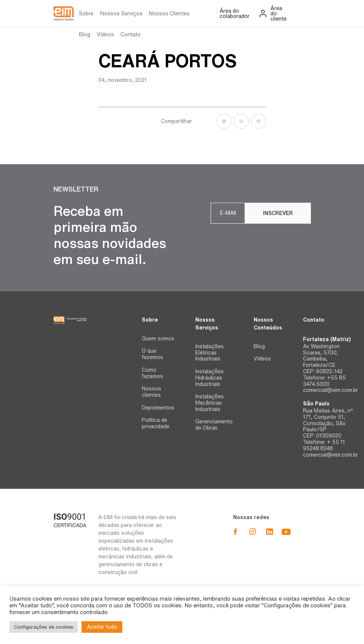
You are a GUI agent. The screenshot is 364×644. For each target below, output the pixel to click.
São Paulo (316, 404)
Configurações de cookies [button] (44, 627)
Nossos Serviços (121, 13)
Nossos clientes (152, 392)
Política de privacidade (156, 423)
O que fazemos (152, 354)
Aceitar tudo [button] (102, 627)
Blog (85, 34)
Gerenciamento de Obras (214, 425)
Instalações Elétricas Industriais (209, 353)
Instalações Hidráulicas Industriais (209, 378)
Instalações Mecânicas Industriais (209, 403)
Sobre (86, 13)
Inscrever (278, 213)
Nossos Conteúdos (268, 324)
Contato (131, 34)
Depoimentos (158, 408)
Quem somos (158, 338)
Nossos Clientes (169, 13)
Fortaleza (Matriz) (327, 339)
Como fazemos (152, 373)
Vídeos (105, 34)
